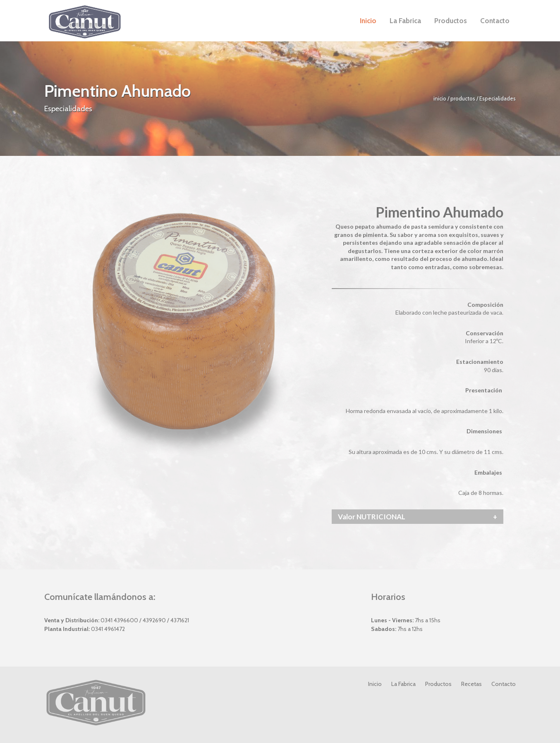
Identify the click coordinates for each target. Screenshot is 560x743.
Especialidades (498, 98)
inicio (440, 98)
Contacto (504, 684)
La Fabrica (403, 684)
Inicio (375, 684)
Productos (438, 684)
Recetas (471, 684)
